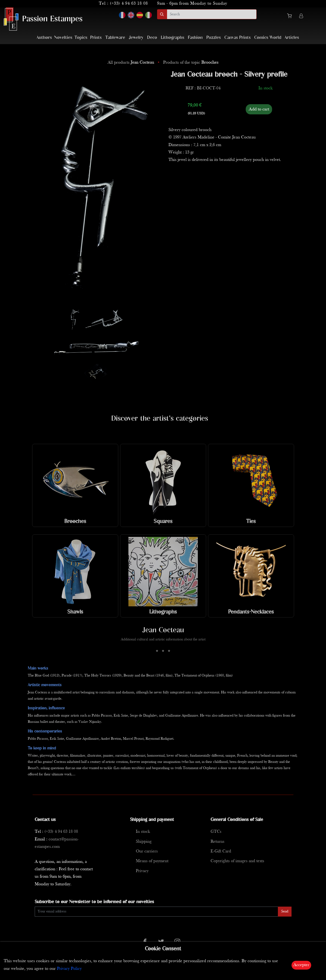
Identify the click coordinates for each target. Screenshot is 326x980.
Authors (44, 38)
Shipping (144, 842)
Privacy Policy (69, 969)
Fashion (195, 38)
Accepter (301, 965)
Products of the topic (191, 63)
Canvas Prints (238, 38)
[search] (212, 14)
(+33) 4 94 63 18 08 (129, 4)
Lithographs (172, 38)
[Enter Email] (156, 912)
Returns (217, 842)
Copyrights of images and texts (237, 861)
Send (285, 911)
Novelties (63, 38)
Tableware (115, 38)
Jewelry (136, 38)
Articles (292, 38)
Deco (152, 38)
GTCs (216, 832)
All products (131, 63)
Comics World (268, 38)
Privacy (142, 871)
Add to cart (259, 109)
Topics (81, 38)
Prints (96, 38)
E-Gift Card (221, 851)
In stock (143, 832)
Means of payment (152, 861)
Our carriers (147, 851)
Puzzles (214, 38)
